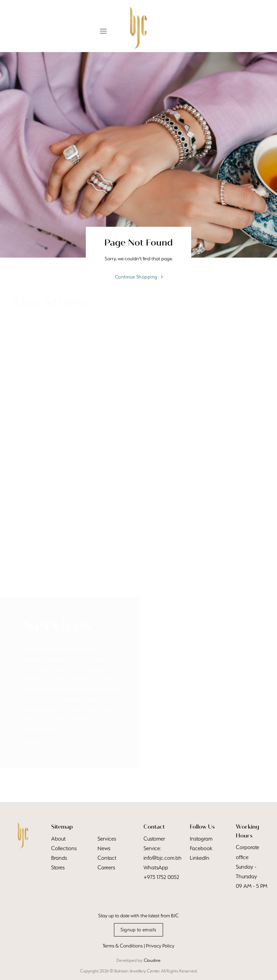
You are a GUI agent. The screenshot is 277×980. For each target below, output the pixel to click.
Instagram (201, 839)
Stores (58, 867)
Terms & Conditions (123, 946)
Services (107, 839)
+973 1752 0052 (161, 877)
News (104, 848)
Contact (107, 858)
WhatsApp (156, 867)
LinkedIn (200, 858)
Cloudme (152, 960)
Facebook (201, 848)
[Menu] (103, 31)
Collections (64, 848)
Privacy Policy (160, 946)
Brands (59, 858)
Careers (106, 867)
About (58, 839)
